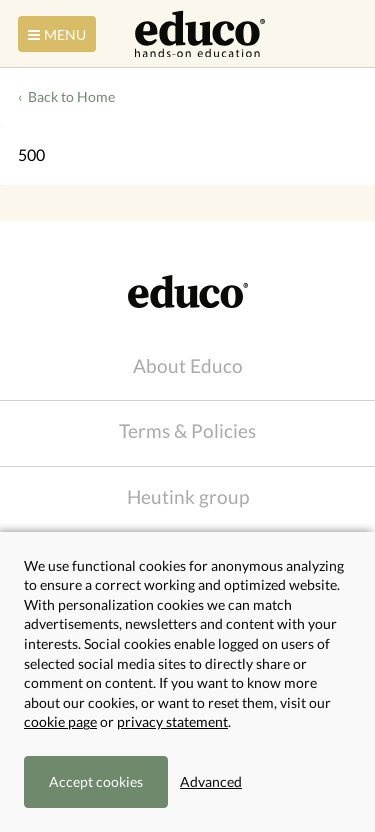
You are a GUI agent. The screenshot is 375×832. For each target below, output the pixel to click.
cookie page (60, 721)
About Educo (188, 365)
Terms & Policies (187, 430)
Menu (55, 34)
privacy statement (172, 721)
